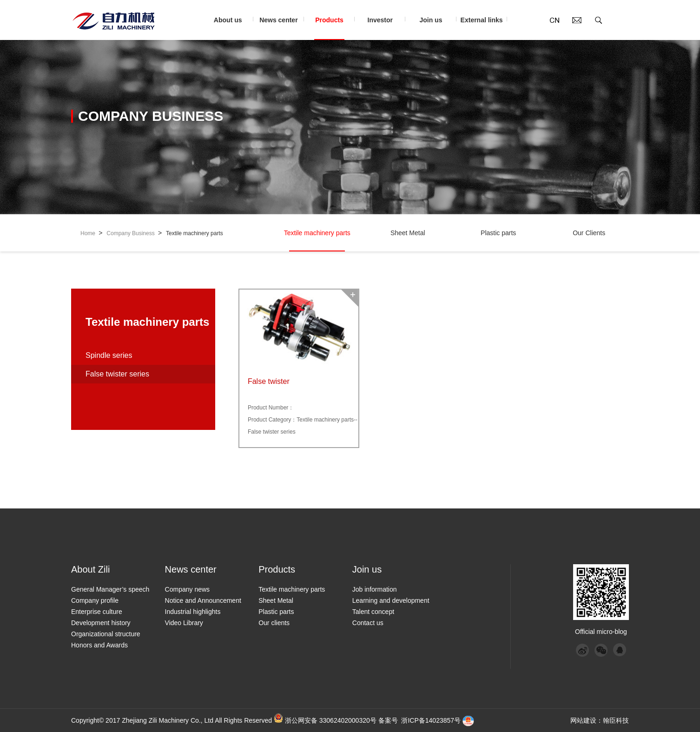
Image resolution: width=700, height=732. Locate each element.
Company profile (95, 600)
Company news (188, 589)
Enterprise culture (97, 612)
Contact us (368, 623)
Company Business (134, 233)
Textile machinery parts (195, 233)
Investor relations (385, 28)
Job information (375, 589)
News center (282, 28)
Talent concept (373, 612)
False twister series (117, 374)
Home (91, 233)
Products (334, 28)
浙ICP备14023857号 (431, 720)
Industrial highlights (193, 612)
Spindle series (109, 355)
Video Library (184, 623)
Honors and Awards (99, 645)
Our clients (274, 623)
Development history (101, 623)
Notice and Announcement (203, 600)
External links (484, 28)
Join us (436, 28)
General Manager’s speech (110, 589)
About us (233, 28)
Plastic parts (498, 240)
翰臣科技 (616, 720)
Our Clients (589, 240)
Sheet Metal (408, 240)
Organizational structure (106, 634)
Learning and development (391, 600)
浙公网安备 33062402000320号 (331, 720)
